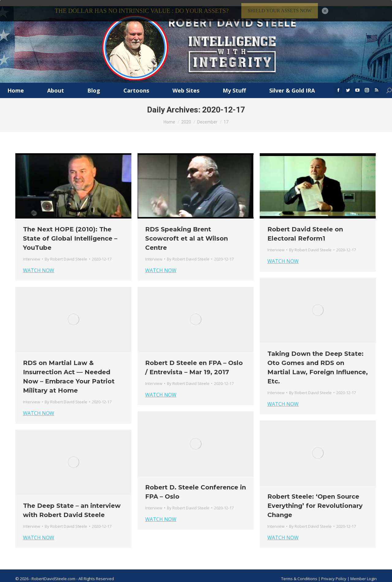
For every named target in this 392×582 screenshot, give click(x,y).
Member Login (364, 572)
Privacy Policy (334, 572)
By (66, 253)
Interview (32, 253)
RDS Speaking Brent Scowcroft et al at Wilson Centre (187, 232)
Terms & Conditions (299, 572)
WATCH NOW (39, 264)
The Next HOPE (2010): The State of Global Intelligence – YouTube (70, 232)
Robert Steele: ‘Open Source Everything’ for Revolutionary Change (315, 500)
